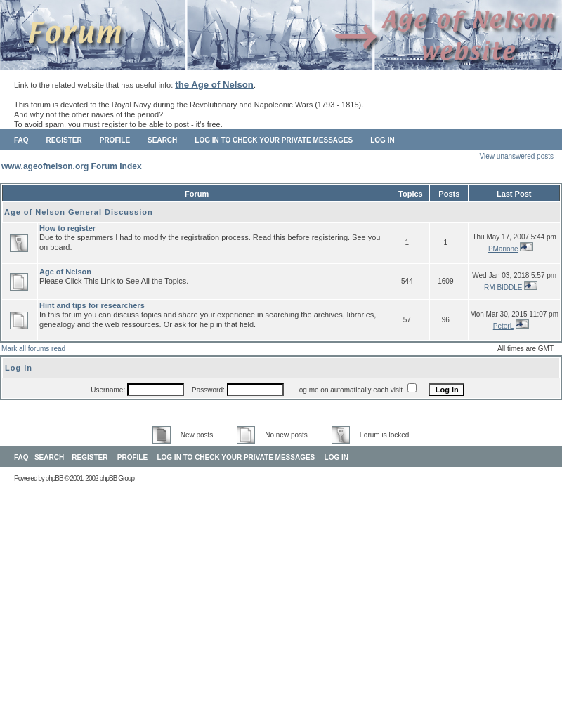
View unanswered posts (517, 156)
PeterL (503, 326)
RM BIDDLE (503, 287)
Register (64, 140)
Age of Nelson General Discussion (79, 212)
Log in (382, 140)
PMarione (503, 249)
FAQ (21, 140)
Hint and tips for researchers (92, 305)
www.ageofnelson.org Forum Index (72, 166)
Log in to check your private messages (274, 140)
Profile (115, 140)
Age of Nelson (65, 272)
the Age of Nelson (214, 85)
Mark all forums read (33, 349)
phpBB (54, 478)
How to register (67, 228)
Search (162, 140)
